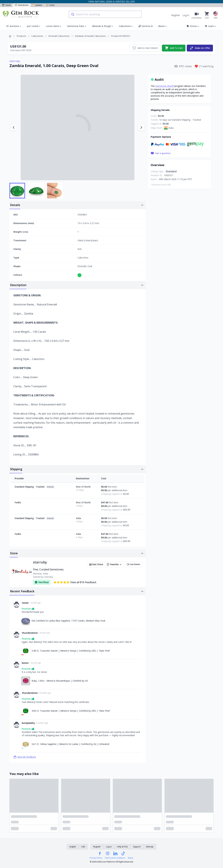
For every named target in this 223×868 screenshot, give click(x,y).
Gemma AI (146, 26)
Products (21, 36)
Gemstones (22, 5)
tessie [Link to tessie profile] (25, 603)
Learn (211, 26)
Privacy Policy (96, 858)
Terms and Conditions (115, 858)
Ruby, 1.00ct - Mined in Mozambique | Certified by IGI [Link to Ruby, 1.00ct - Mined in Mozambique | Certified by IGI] (60, 681)
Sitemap (150, 847)
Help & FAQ (122, 847)
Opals (6, 5)
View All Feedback (25, 757)
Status (131, 858)
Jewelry (37, 5)
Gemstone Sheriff (165, 86)
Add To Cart (174, 48)
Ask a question (161, 153)
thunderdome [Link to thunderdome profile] (30, 633)
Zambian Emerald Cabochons (90, 36)
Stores (193, 26)
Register (176, 15)
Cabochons (37, 36)
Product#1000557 (121, 36)
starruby (15, 61)
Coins (50, 5)
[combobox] (105, 14)
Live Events (133, 564)
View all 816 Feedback (75, 582)
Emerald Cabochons (59, 36)
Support (137, 847)
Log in (186, 15)
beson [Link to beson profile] (25, 663)
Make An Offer (200, 48)
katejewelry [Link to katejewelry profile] (28, 723)
